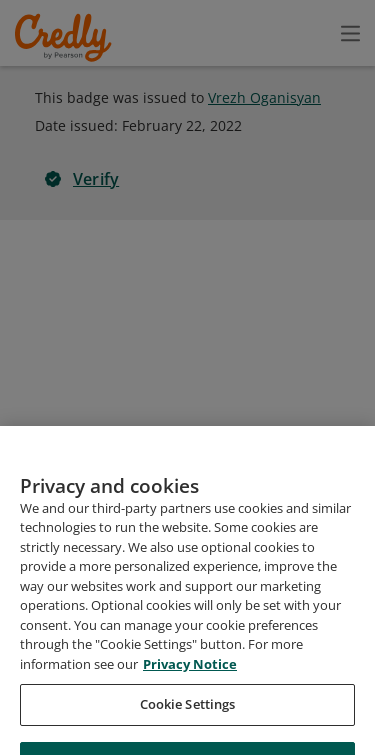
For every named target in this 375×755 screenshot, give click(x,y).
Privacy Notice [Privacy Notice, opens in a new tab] (190, 718)
